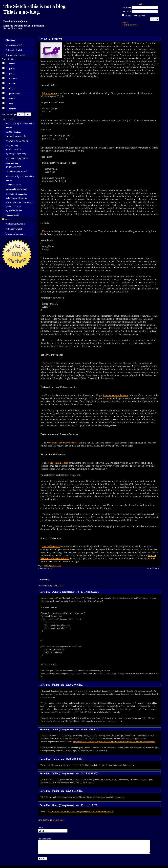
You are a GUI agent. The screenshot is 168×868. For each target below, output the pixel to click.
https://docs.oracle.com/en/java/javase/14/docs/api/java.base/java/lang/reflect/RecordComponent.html (114, 742)
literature (13, 78)
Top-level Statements (56, 363)
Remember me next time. (135, 16)
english (47, 565)
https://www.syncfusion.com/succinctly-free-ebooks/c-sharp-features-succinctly (82, 811)
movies (12, 83)
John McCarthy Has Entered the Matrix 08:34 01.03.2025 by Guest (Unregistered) (20, 183)
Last (62, 586)
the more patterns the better (115, 395)
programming (15, 94)
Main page (10, 40)
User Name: (126, 8)
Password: (127, 11)
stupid (12, 99)
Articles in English (14, 50)
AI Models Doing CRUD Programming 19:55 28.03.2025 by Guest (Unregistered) (17, 165)
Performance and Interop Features (62, 443)
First (40, 586)
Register (125, 22)
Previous (47, 586)
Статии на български (16, 55)
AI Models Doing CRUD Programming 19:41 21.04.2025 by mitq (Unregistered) (17, 147)
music (12, 89)
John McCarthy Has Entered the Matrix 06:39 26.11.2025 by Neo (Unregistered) (20, 130)
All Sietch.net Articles (16, 224)
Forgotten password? (130, 25)
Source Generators (51, 546)
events (12, 63)
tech (11, 104)
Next (57, 586)
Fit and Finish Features (57, 463)
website (13, 109)
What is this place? (14, 45)
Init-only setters (50, 93)
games (12, 68)
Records (46, 231)
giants (12, 73)
